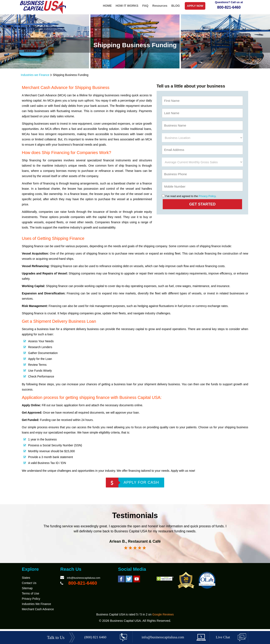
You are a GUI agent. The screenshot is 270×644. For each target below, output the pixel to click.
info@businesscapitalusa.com (84, 581)
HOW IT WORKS (127, 6)
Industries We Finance (36, 607)
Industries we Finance (35, 75)
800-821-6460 (229, 7)
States (26, 580)
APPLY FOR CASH (141, 482)
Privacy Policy (207, 196)
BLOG (176, 6)
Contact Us (29, 586)
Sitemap (27, 591)
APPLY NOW (195, 6)
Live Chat (223, 637)
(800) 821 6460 (95, 637)
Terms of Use (30, 596)
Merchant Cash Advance (38, 612)
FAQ (145, 6)
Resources (160, 6)
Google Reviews (163, 617)
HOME (107, 6)
